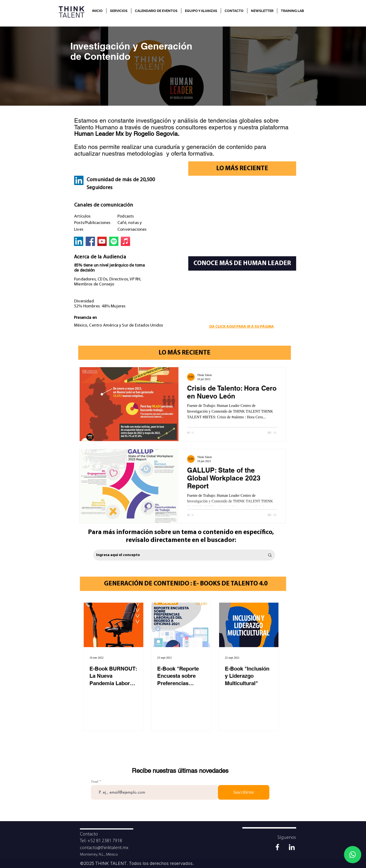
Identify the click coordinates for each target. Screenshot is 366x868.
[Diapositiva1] (177, 854)
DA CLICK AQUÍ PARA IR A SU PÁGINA (242, 327)
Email (95, 782)
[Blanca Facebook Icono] (277, 847)
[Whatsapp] (353, 855)
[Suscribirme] (244, 792)
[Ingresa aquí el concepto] (177, 555)
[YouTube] (102, 241)
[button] (119, 11)
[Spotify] (114, 241)
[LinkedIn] (79, 180)
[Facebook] (90, 241)
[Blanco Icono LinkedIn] (292, 847)
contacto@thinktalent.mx (104, 848)
